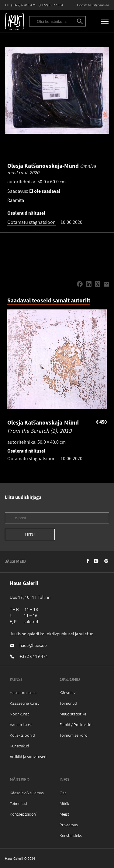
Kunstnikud (19, 746)
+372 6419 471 (34, 656)
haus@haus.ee (98, 5)
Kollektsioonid (22, 735)
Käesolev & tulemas (27, 793)
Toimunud (68, 703)
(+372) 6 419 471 (24, 5)
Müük (64, 803)
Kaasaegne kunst (24, 703)
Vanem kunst (21, 724)
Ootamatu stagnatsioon (31, 222)
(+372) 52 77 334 (51, 5)
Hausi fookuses (23, 692)
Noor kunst (19, 714)
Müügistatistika (73, 714)
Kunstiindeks (71, 835)
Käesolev (67, 692)
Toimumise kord (74, 735)
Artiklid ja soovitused (28, 756)
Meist (64, 814)
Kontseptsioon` (24, 814)
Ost (63, 793)
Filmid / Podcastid (76, 724)
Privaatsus (69, 825)
